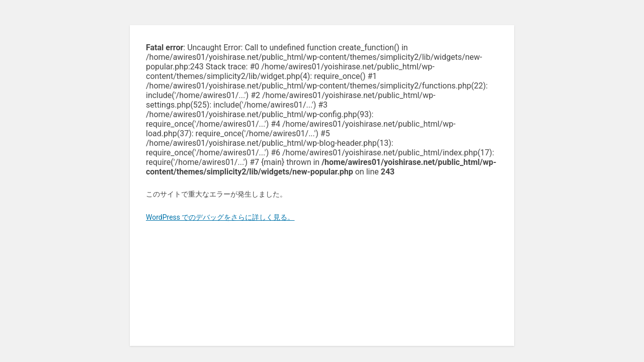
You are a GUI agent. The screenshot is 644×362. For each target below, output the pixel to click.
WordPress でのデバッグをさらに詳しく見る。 (220, 217)
